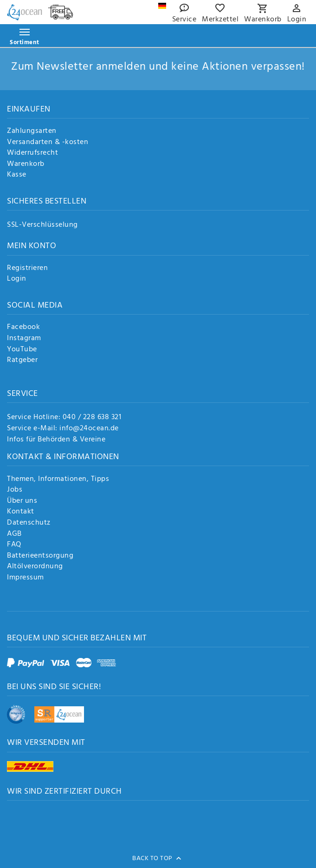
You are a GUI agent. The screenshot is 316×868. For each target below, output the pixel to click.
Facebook (23, 328)
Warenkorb (26, 164)
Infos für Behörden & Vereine (56, 440)
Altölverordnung (35, 567)
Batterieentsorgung (40, 556)
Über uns (22, 501)
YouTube (22, 350)
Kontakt (21, 512)
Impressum (26, 578)
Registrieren (27, 269)
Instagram (24, 339)
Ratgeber (22, 361)
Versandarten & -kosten (48, 143)
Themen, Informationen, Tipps (58, 480)
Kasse (17, 175)
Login (17, 279)
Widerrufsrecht (32, 153)
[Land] (162, 6)
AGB (14, 534)
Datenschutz (29, 523)
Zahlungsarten (32, 132)
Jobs (15, 490)
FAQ (14, 545)
